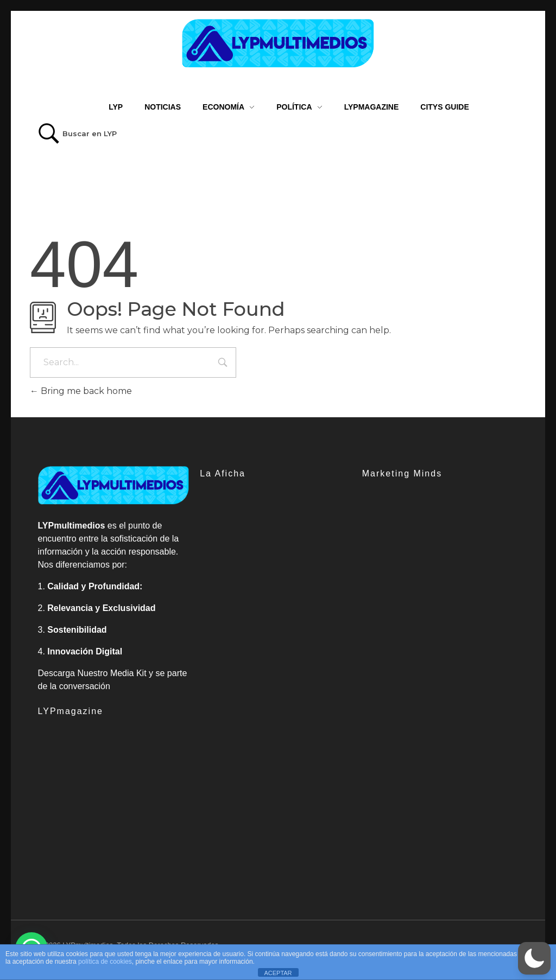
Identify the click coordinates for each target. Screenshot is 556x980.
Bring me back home (81, 391)
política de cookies (105, 962)
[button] (534, 958)
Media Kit (128, 673)
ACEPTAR (278, 973)
